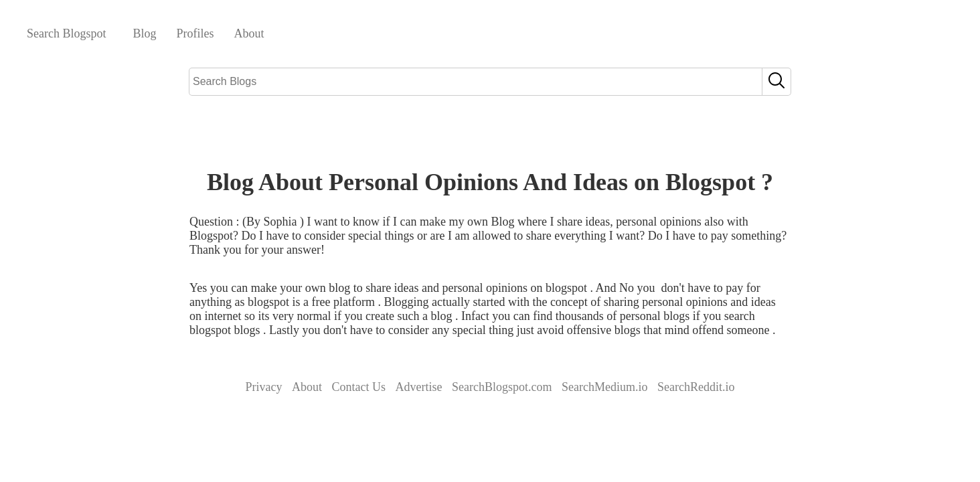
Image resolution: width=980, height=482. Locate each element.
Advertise (419, 387)
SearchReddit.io (696, 387)
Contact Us (359, 387)
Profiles (195, 33)
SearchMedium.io (604, 387)
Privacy (264, 387)
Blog (145, 33)
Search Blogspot (67, 33)
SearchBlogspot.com (502, 387)
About (249, 33)
